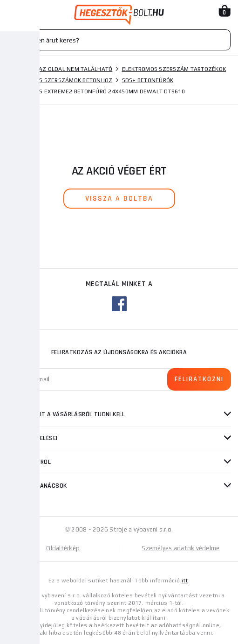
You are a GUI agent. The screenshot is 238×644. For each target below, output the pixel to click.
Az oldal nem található (76, 69)
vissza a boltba (119, 199)
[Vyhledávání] (119, 40)
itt (185, 581)
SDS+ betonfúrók (148, 80)
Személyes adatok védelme (180, 548)
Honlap (18, 69)
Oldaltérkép (63, 548)
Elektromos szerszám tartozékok (174, 69)
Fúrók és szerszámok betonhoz (64, 80)
